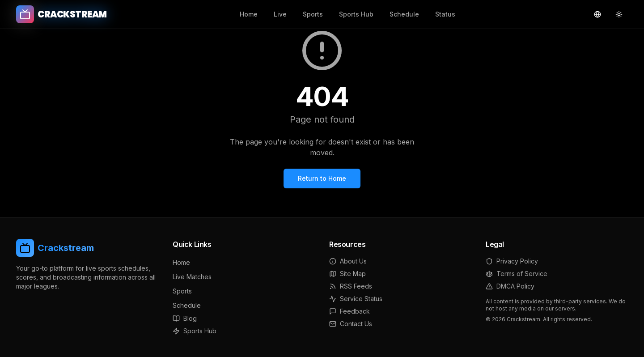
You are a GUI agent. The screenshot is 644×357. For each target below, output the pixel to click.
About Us (348, 261)
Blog (185, 318)
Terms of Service (517, 274)
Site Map (347, 274)
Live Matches (192, 277)
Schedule (404, 14)
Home (249, 14)
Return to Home (322, 178)
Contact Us (351, 324)
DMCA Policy (510, 286)
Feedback (350, 311)
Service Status (356, 299)
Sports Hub (356, 14)
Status (445, 14)
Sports (313, 14)
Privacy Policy (512, 261)
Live (280, 14)
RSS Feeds (351, 286)
